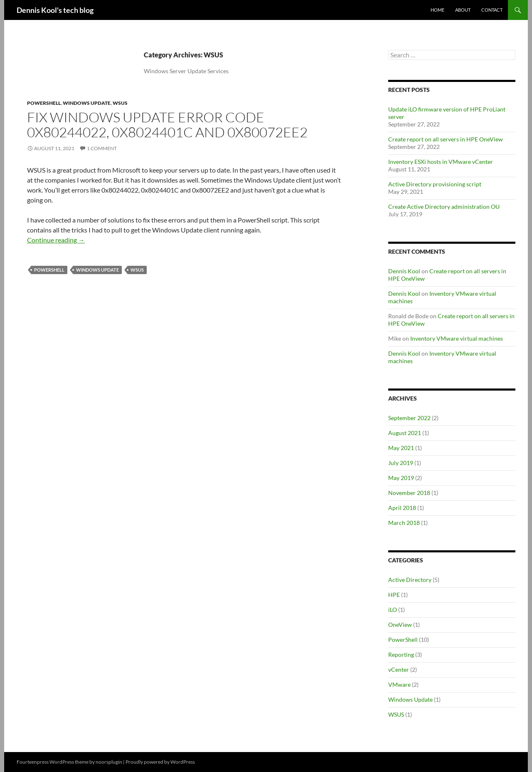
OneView (400, 625)
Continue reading (56, 240)
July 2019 (401, 463)
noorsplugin (109, 762)
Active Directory (410, 580)
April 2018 (402, 508)
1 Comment (102, 148)
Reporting (401, 654)
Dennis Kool (404, 271)
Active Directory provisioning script (435, 184)
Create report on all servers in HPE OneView (446, 139)
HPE (394, 595)
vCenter (399, 669)
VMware (399, 684)
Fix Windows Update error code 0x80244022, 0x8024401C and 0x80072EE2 (167, 125)
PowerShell (44, 103)
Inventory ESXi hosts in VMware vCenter (441, 162)
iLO (393, 610)
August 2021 (405, 433)
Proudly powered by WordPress (160, 762)
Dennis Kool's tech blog (55, 10)
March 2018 (404, 523)
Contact (492, 10)
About (463, 10)
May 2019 (401, 478)
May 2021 (401, 448)
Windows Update (87, 103)
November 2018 (409, 493)
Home (437, 10)
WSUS (120, 103)
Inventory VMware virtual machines (457, 338)
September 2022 (409, 418)
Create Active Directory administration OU (444, 207)
